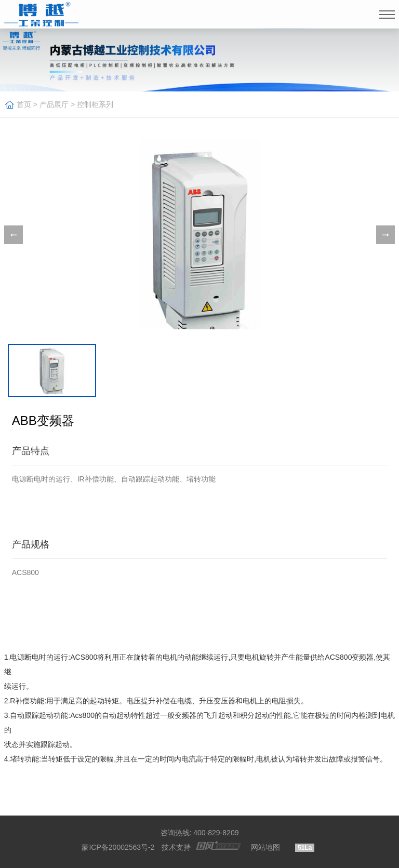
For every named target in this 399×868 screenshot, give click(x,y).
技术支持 (176, 847)
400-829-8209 (216, 833)
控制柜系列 (95, 104)
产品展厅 (54, 104)
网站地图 (265, 847)
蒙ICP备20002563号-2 (118, 847)
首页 (24, 104)
